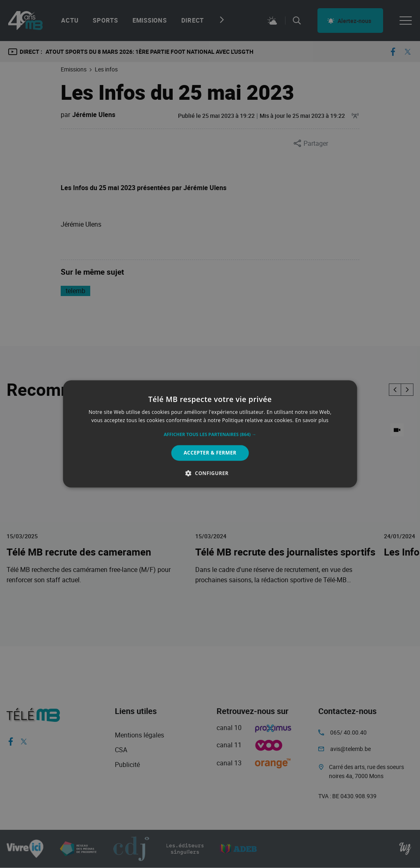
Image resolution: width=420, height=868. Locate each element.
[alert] (210, 434)
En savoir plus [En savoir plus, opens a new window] (312, 421)
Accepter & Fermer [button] (210, 453)
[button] (210, 434)
